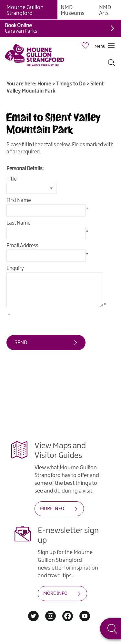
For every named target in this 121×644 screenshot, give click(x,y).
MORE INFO (52, 509)
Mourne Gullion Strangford (25, 10)
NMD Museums (73, 10)
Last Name (18, 223)
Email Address (22, 246)
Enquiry (15, 268)
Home (44, 84)
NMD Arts (105, 10)
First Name (19, 200)
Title (11, 179)
